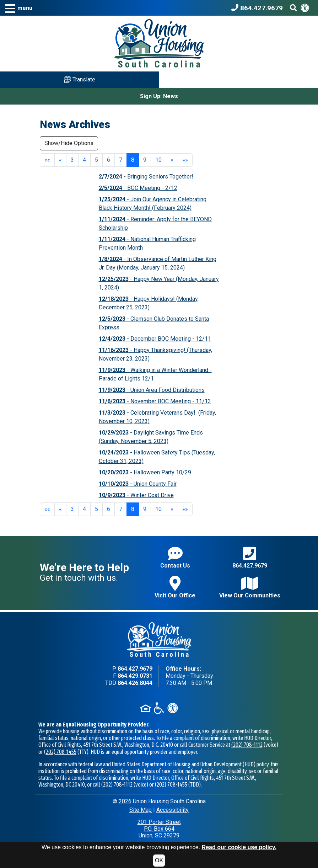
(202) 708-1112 (247, 745)
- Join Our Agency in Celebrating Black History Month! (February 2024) (153, 204)
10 (158, 160)
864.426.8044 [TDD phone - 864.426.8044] (135, 683)
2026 (125, 801)
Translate (80, 79)
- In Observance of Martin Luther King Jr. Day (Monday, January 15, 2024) (158, 263)
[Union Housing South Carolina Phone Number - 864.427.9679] (259, 8)
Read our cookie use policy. (239, 847)
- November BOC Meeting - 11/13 (155, 401)
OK (159, 860)
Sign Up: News (159, 96)
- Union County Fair (138, 484)
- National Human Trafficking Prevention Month (147, 243)
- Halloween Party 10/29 (145, 472)
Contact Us (175, 557)
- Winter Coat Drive (136, 495)
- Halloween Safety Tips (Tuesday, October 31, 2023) (157, 457)
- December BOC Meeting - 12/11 (155, 339)
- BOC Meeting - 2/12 (138, 188)
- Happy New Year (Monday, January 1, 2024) (159, 283)
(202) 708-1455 (60, 752)
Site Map (141, 810)
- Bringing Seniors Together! (146, 177)
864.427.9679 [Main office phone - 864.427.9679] (135, 669)
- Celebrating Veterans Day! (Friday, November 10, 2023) (157, 417)
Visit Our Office (175, 587)
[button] (19, 8)
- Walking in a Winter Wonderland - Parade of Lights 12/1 (155, 374)
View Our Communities (250, 587)
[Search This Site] (293, 8)
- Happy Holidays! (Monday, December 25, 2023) (149, 303)
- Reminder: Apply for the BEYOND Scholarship (155, 223)
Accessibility (173, 810)
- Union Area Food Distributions (152, 390)
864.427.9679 (250, 557)
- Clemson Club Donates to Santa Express (154, 323)
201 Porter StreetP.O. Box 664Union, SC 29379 (159, 829)
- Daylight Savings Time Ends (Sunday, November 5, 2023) (151, 437)
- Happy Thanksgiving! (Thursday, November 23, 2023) (155, 354)
